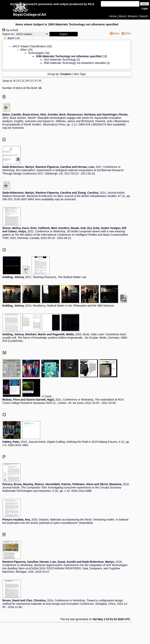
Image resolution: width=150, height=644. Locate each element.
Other (24, 50)
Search (144, 16)
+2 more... (48, 396)
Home (113, 16)
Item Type (80, 74)
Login (145, 9)
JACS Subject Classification (29, 46)
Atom (114, 33)
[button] (64, 34)
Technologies (36, 53)
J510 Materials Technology (60, 60)
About (122, 16)
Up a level (10, 30)
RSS (126, 33)
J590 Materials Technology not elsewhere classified (75, 63)
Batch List (11, 38)
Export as (8, 34)
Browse (133, 16)
